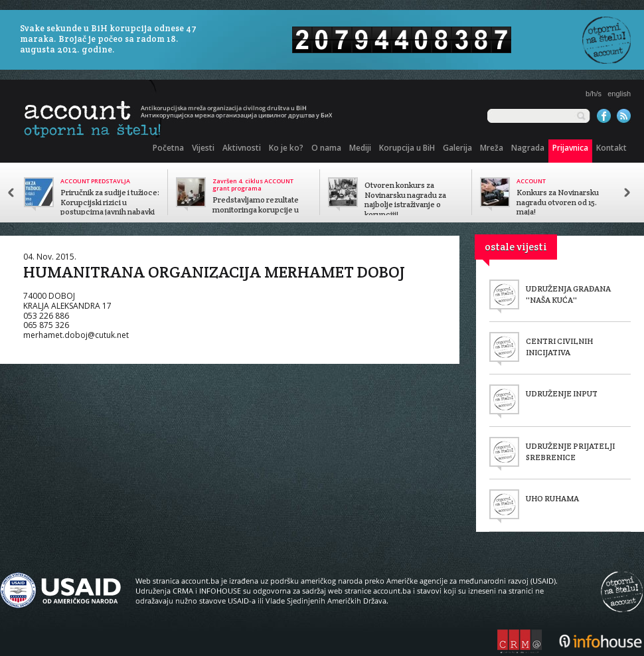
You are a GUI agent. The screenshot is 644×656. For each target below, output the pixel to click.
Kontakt (611, 148)
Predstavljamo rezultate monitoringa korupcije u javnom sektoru (256, 210)
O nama (326, 148)
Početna (168, 148)
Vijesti (203, 148)
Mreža (492, 148)
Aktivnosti (242, 148)
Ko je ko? (286, 148)
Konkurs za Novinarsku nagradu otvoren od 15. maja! (558, 203)
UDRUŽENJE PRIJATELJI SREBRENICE (570, 451)
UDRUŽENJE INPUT (562, 393)
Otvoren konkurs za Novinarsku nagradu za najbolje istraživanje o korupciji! (405, 200)
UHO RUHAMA (552, 498)
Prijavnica (570, 148)
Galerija (457, 148)
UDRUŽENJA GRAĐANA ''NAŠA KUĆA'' (568, 294)
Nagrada (528, 148)
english (619, 94)
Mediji (360, 148)
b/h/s (594, 94)
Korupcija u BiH (407, 148)
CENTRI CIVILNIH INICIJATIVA (559, 347)
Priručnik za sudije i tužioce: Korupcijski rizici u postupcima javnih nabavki (110, 203)
